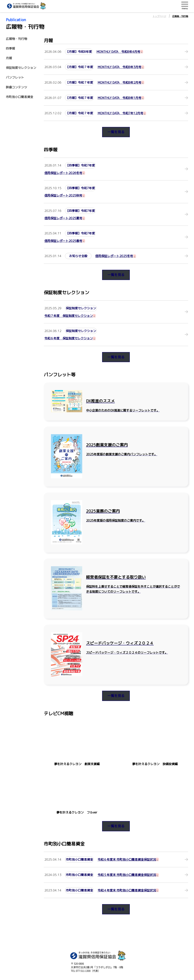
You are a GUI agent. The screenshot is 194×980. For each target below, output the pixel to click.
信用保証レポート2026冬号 (63, 173)
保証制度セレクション (21, 68)
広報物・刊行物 (180, 16)
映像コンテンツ (16, 87)
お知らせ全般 (78, 256)
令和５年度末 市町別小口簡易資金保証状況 (127, 875)
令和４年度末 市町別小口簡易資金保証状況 (127, 890)
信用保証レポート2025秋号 (63, 195)
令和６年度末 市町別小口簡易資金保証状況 (127, 859)
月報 (9, 58)
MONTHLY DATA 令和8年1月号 (119, 98)
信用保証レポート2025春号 (63, 241)
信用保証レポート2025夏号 (63, 218)
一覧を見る (116, 132)
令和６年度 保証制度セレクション (69, 338)
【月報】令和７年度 (79, 67)
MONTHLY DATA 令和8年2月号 (119, 82)
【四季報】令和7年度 (80, 165)
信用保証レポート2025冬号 (114, 256)
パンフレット (15, 77)
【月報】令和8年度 (79, 52)
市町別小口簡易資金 (20, 97)
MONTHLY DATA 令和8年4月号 (118, 52)
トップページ (159, 16)
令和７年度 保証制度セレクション (69, 316)
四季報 (10, 49)
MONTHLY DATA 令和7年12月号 (120, 113)
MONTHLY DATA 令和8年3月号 (119, 67)
